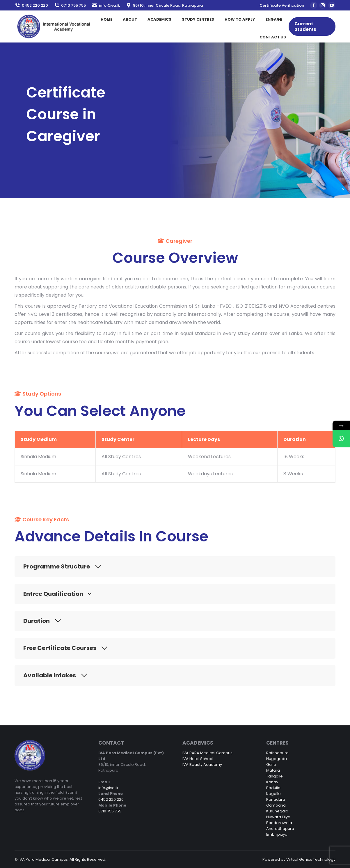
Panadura (276, 799)
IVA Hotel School (198, 759)
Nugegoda (277, 759)
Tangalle (275, 776)
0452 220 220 (31, 5)
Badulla (273, 788)
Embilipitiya (277, 834)
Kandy (272, 782)
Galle (271, 765)
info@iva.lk (106, 5)
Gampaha (276, 805)
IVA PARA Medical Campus (207, 753)
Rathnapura (277, 753)
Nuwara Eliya (278, 817)
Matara (273, 770)
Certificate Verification (282, 5)
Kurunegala (277, 811)
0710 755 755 (70, 5)
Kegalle (273, 794)
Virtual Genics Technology (311, 859)
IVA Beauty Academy (202, 765)
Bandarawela (279, 823)
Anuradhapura (280, 829)
